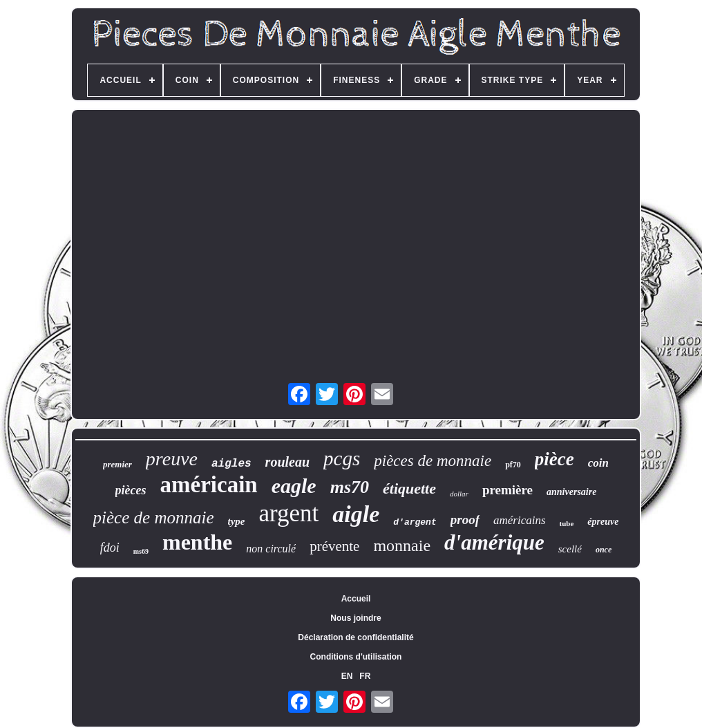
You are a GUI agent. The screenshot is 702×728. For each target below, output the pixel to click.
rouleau (287, 462)
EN (347, 676)
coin (598, 463)
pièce (554, 459)
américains (520, 520)
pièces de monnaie (433, 461)
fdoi (110, 548)
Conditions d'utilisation (356, 657)
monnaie (402, 545)
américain (209, 485)
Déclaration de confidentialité (355, 637)
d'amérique (494, 542)
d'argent (415, 522)
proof (465, 520)
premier (117, 464)
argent (289, 513)
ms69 (141, 551)
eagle (294, 486)
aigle (356, 514)
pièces (131, 490)
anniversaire (571, 492)
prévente (334, 546)
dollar (459, 494)
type (237, 521)
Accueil (356, 599)
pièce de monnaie (154, 517)
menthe (197, 542)
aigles (231, 464)
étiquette (409, 488)
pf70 (513, 465)
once (604, 550)
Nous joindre (355, 618)
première (507, 490)
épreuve (603, 522)
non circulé (271, 549)
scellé (570, 549)
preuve (172, 459)
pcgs (342, 458)
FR (365, 676)
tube (567, 523)
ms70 (350, 487)
